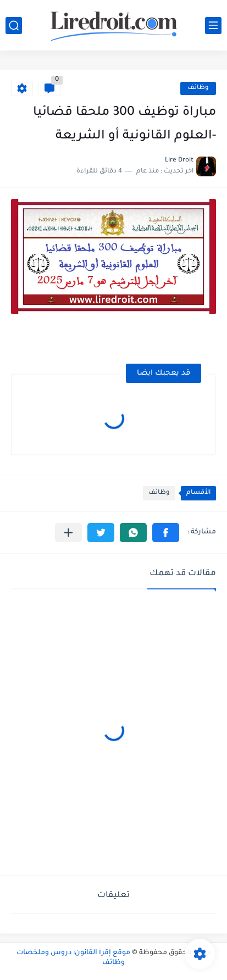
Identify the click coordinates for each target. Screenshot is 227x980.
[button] (166, 533)
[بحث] (14, 26)
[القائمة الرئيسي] (213, 26)
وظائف (198, 88)
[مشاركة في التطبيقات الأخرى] (68, 533)
